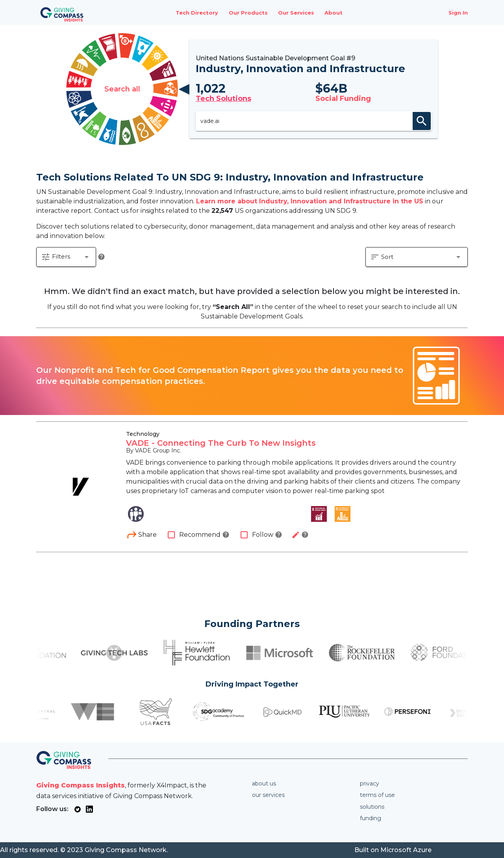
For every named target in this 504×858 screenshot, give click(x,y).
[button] (66, 257)
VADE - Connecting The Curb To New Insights (221, 443)
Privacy (370, 784)
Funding (371, 818)
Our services (268, 795)
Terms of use (377, 795)
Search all (122, 89)
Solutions (372, 807)
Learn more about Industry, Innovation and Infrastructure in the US (310, 201)
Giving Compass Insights (81, 785)
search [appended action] (422, 121)
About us (264, 784)
